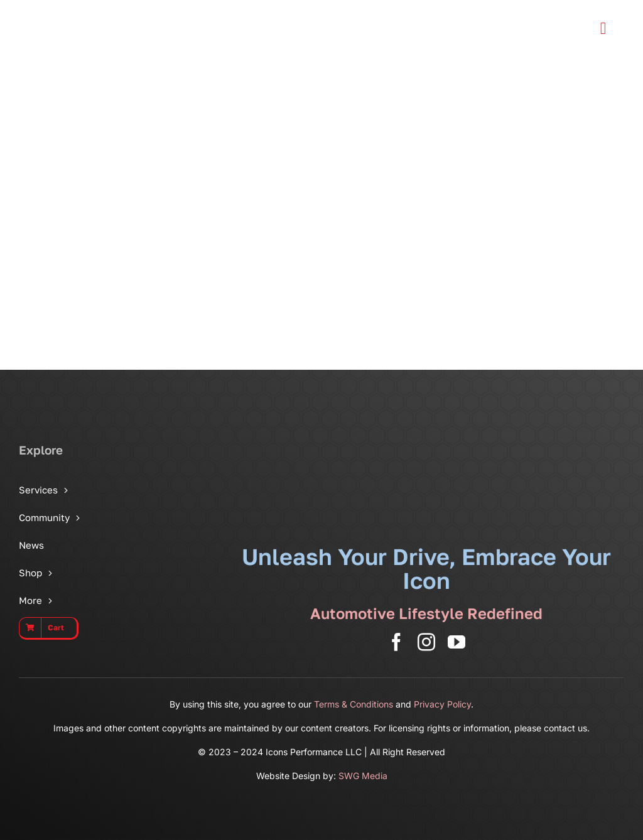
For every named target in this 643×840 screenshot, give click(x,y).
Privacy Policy (442, 704)
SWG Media (363, 776)
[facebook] (396, 642)
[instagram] (426, 642)
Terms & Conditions (354, 704)
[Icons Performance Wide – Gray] (97, 13)
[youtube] (457, 642)
